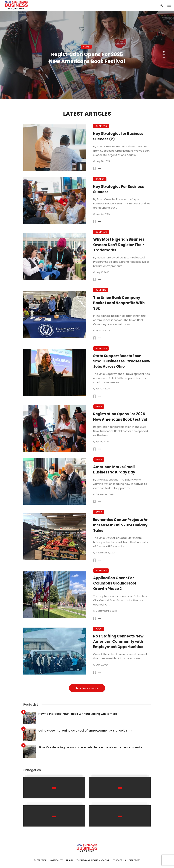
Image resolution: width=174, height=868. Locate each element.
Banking (101, 290)
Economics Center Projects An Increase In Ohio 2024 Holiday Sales (121, 525)
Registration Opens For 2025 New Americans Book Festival (87, 58)
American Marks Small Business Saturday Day (114, 470)
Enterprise (40, 860)
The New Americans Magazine (93, 860)
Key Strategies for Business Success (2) (118, 136)
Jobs (99, 629)
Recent (100, 179)
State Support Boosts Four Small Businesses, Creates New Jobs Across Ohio (122, 361)
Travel (70, 860)
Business (101, 126)
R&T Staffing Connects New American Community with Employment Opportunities (118, 642)
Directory (135, 860)
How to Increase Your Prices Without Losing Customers (78, 714)
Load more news (87, 688)
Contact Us (119, 860)
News (86, 47)
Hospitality (56, 860)
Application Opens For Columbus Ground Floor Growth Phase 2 (115, 583)
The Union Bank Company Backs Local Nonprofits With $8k (119, 303)
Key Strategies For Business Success (118, 189)
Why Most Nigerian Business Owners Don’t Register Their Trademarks (119, 245)
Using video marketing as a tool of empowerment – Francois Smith (86, 731)
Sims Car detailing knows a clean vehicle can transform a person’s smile (90, 747)
